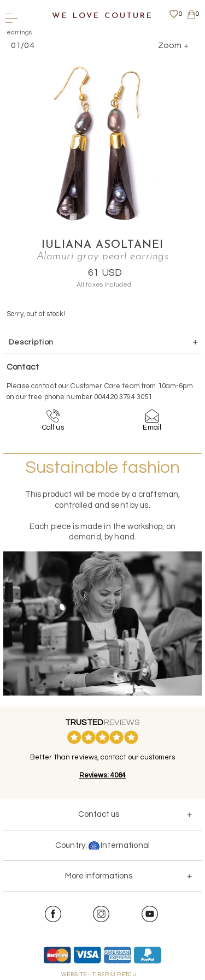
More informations (99, 876)
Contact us (99, 814)
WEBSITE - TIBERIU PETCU (99, 975)
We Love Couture (102, 16)
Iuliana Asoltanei (102, 245)
